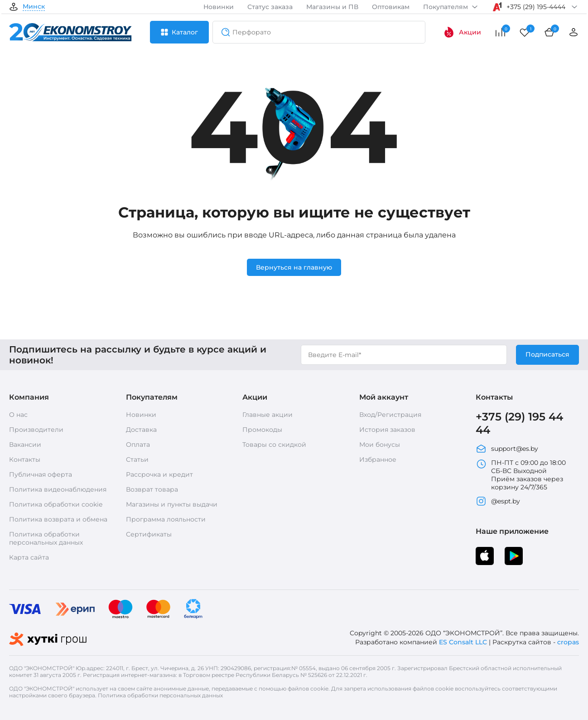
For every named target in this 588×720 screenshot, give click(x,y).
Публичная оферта (41, 474)
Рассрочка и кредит (159, 474)
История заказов (387, 430)
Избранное (378, 459)
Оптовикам (391, 7)
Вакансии (25, 445)
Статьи (137, 459)
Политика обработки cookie (56, 504)
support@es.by (507, 449)
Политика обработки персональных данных (46, 538)
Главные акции (267, 415)
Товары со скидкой (274, 445)
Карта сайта (29, 557)
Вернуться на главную (294, 267)
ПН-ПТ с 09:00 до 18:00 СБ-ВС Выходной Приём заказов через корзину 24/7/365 (521, 475)
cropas (568, 642)
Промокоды (262, 430)
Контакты (25, 459)
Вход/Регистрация (390, 415)
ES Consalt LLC (463, 642)
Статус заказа (270, 7)
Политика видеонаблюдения (58, 489)
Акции (462, 32)
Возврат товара (152, 489)
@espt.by (498, 501)
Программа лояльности (166, 519)
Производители (36, 430)
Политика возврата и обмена (58, 519)
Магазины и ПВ (332, 7)
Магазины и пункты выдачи (172, 504)
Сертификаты (149, 534)
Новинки (219, 7)
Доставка (141, 430)
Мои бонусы (380, 445)
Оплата (138, 445)
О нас (18, 415)
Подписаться (547, 354)
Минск (34, 7)
